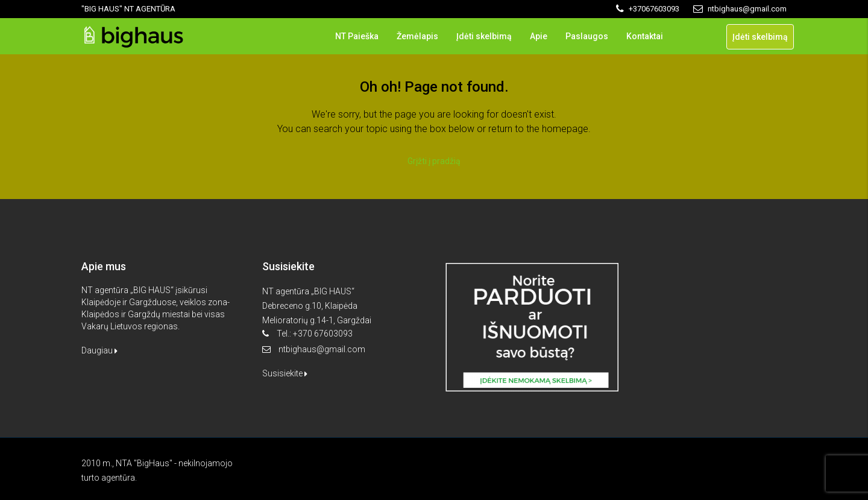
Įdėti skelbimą (484, 36)
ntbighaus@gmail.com (322, 349)
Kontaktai (645, 36)
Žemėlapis (417, 36)
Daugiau (99, 350)
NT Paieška (357, 36)
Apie (539, 36)
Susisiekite (285, 373)
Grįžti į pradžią (434, 161)
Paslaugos (587, 36)
